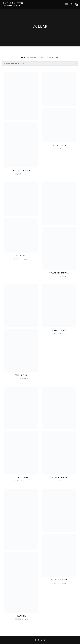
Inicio (23, 57)
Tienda (30, 57)
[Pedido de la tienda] (40, 64)
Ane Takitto (13, 3)
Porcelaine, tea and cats (13, 6)
